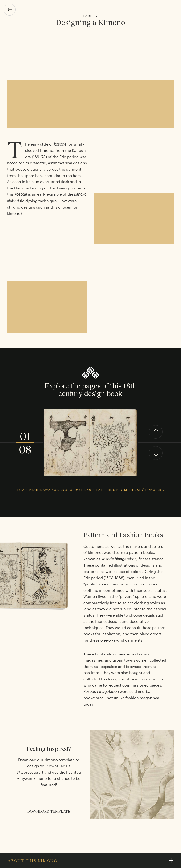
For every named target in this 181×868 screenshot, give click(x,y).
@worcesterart (30, 772)
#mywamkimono (32, 778)
